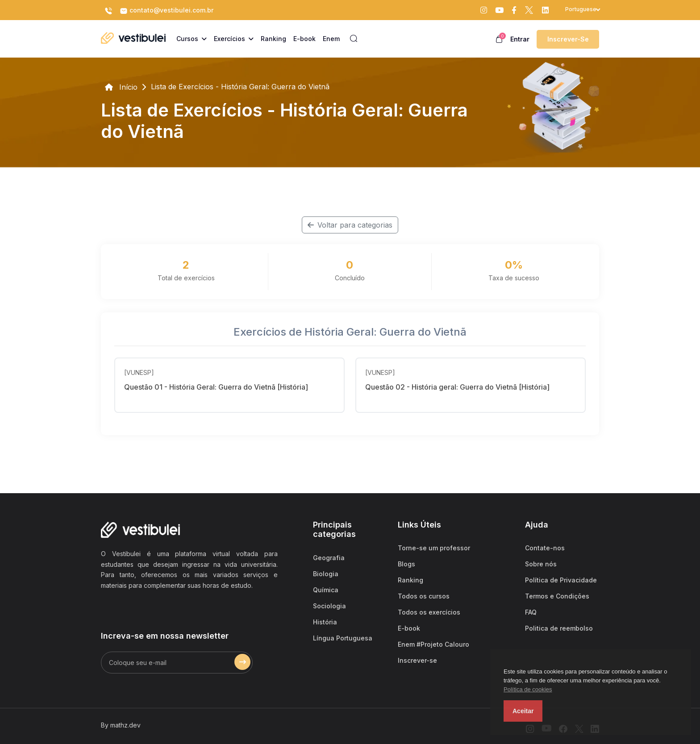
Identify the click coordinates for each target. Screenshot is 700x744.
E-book (409, 628)
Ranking (410, 580)
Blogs (406, 564)
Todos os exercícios (429, 612)
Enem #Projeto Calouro (433, 644)
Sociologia (329, 606)
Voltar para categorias (350, 225)
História (325, 622)
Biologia (326, 574)
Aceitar (523, 711)
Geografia (329, 558)
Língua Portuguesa (343, 638)
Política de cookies (528, 689)
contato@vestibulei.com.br (167, 11)
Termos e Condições (557, 596)
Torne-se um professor (434, 548)
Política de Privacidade (561, 580)
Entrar (520, 39)
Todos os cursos (424, 596)
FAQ (531, 612)
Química (326, 590)
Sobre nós (541, 564)
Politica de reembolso (559, 628)
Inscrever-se (568, 39)
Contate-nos (545, 548)
